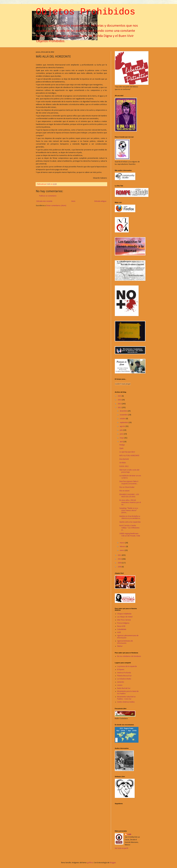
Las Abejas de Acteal (125, 617)
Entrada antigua (100, 201)
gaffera (90, 863)
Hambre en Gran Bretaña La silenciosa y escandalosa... (130, 517)
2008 (120, 567)
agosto (123, 426)
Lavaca (120, 685)
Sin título (123, 463)
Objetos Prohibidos (86, 12)
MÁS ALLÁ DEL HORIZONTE (129, 456)
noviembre (124, 415)
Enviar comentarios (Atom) (56, 206)
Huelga (122, 445)
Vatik (129, 834)
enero (122, 550)
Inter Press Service (124, 620)
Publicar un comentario (48, 196)
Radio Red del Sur (124, 688)
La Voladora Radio (124, 679)
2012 (120, 408)
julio (122, 430)
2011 (120, 555)
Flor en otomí (124, 491)
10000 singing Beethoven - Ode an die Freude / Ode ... (130, 536)
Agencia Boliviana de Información (125, 642)
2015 (120, 396)
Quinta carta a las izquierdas (130, 522)
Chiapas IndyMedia (124, 614)
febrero (123, 547)
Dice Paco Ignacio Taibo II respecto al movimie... (129, 483)
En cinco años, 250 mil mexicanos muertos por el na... (130, 503)
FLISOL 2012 (124, 466)
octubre (123, 419)
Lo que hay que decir (127, 452)
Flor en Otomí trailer (127, 487)
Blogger (113, 863)
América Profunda (124, 673)
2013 (120, 404)
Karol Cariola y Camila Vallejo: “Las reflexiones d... (129, 528)
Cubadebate (122, 629)
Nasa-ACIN (121, 626)
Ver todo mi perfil (121, 848)
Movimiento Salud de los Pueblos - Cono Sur (126, 698)
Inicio (73, 201)
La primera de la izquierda (127, 666)
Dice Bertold (124, 459)
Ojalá (121, 448)
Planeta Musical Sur (124, 676)
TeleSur (120, 646)
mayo (122, 438)
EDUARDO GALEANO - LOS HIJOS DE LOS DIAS (129, 496)
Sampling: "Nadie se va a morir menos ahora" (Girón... (129, 511)
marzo (122, 543)
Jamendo (121, 682)
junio (122, 434)
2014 (120, 400)
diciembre (124, 411)
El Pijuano (121, 670)
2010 (120, 559)
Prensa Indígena (123, 623)
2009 (120, 563)
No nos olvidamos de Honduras (129, 656)
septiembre (124, 423)
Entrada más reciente (44, 201)
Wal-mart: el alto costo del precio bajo (129, 471)
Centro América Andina (126, 702)
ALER (119, 632)
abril (122, 442)
